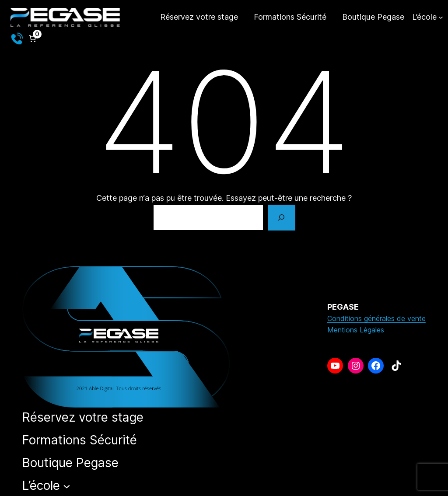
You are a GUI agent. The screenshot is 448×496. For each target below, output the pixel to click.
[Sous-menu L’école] (428, 17)
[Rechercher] (281, 218)
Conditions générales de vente (376, 318)
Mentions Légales (356, 330)
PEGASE (343, 307)
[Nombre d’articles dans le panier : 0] (32, 38)
